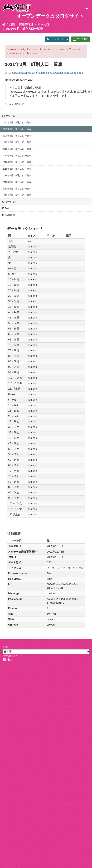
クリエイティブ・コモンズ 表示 (65, 568)
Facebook (9, 215)
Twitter (7, 208)
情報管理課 (26, 25)
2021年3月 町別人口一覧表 (24, 29)
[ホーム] (4, 25)
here (34, 53)
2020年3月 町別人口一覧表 (17, 136)
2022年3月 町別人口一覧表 (17, 122)
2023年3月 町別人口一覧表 (17, 195)
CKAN (8, 660)
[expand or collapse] (87, 8)
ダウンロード (55, 39)
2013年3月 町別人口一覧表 (17, 182)
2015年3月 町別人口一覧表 (17, 169)
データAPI (80, 39)
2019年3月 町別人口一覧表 (17, 142)
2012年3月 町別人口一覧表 (17, 189)
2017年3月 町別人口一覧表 (17, 156)
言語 (5, 647)
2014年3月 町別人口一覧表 (17, 175)
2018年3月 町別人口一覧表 (17, 149)
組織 (12, 25)
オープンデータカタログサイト (50, 16)
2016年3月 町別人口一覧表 (17, 162)
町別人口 (43, 25)
